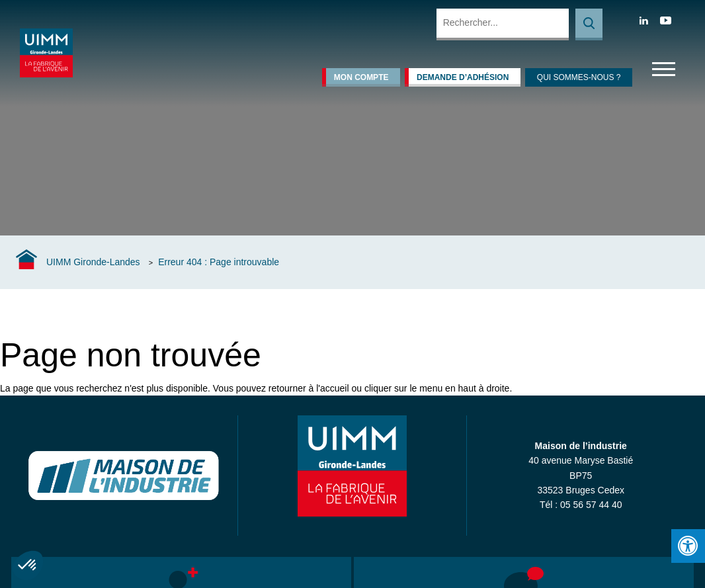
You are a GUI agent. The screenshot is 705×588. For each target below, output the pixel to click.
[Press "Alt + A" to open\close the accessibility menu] (688, 546)
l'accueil (332, 388)
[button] (28, 566)
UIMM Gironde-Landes (93, 262)
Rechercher (589, 24)
